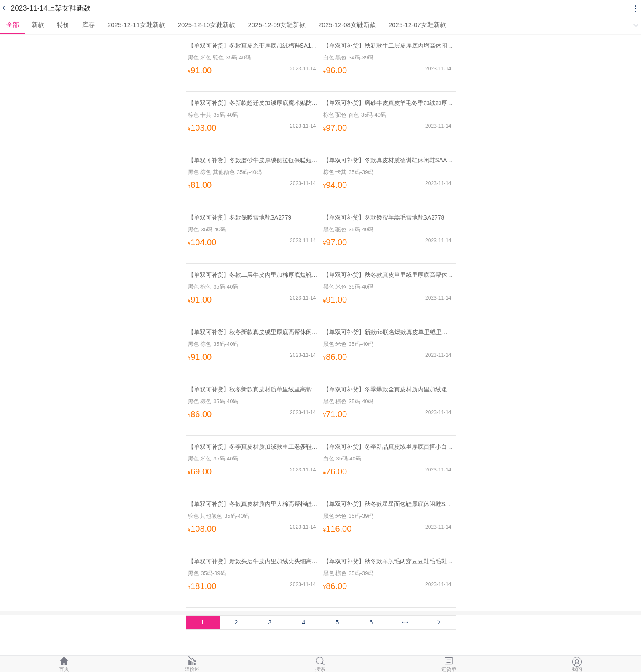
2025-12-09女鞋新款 (277, 25)
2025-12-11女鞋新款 (136, 25)
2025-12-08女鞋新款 (347, 25)
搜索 (320, 664)
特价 (63, 25)
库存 (89, 25)
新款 (38, 25)
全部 (13, 25)
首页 (64, 664)
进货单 (449, 664)
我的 (577, 664)
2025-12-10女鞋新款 (207, 25)
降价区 (192, 664)
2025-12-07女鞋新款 (417, 25)
